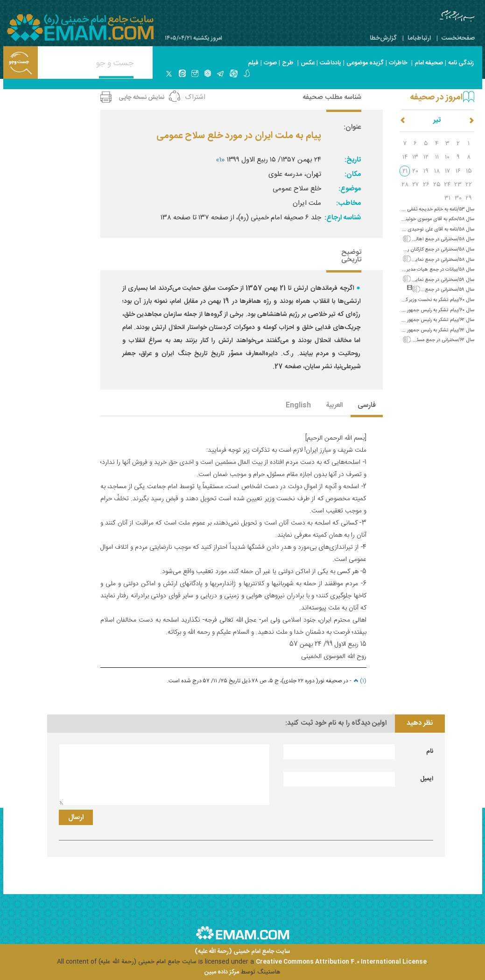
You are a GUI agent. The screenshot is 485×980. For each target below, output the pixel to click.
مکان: (353, 174)
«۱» (220, 160)
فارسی (367, 406)
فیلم (253, 63)
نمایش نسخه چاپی (141, 98)
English (298, 406)
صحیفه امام (429, 63)
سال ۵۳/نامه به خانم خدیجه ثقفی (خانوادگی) (429, 209)
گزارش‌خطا (383, 38)
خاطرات (398, 63)
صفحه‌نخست (458, 38)
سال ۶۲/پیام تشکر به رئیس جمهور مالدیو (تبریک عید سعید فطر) (411, 330)
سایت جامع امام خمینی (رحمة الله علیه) (242, 952)
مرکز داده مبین (222, 972)
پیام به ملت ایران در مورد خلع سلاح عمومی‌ (239, 136)
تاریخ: (353, 160)
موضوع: (350, 189)
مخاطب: (348, 203)
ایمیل (427, 779)
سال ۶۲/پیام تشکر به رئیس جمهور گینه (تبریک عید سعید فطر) (412, 320)
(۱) (359, 681)
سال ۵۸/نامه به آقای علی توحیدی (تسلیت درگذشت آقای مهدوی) (409, 229)
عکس (308, 63)
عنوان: (352, 127)
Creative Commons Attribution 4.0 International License (341, 962)
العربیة (334, 406)
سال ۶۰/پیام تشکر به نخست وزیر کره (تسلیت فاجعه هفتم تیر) (412, 300)
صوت (270, 63)
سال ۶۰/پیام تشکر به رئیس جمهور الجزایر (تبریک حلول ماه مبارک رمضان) (401, 310)
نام (430, 751)
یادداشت (330, 63)
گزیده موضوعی (365, 63)
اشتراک (195, 97)
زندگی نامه (461, 63)
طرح (288, 63)
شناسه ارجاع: (343, 218)
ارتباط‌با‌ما (419, 38)
